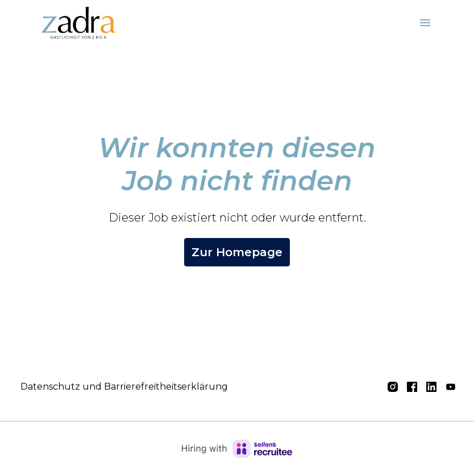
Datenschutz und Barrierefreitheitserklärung (124, 387)
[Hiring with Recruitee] (237, 449)
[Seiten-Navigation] (425, 23)
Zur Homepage (237, 252)
